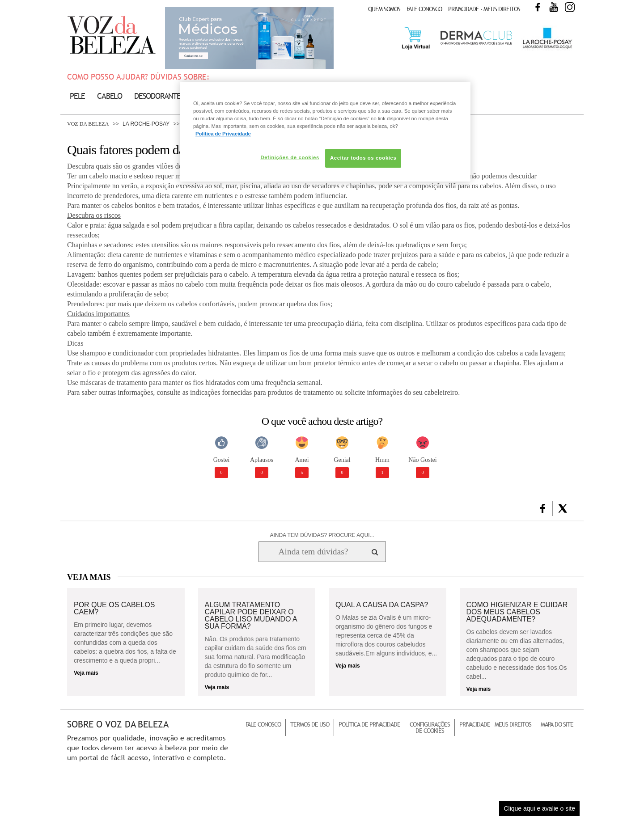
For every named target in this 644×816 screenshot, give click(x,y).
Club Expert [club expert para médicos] (249, 38)
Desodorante (157, 96)
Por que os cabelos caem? (114, 609)
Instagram (570, 7)
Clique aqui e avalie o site (539, 808)
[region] (325, 132)
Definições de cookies (290, 157)
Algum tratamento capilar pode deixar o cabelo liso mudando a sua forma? (251, 616)
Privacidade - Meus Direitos (484, 9)
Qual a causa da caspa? (382, 605)
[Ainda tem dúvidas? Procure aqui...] (313, 552)
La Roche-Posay (146, 124)
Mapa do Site (557, 724)
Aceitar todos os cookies (363, 158)
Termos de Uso (310, 724)
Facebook (538, 7)
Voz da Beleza (88, 124)
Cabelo (110, 96)
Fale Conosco (424, 9)
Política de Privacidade (369, 724)
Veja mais (86, 673)
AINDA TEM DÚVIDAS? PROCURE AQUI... (322, 535)
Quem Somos (384, 9)
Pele (77, 96)
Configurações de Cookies (430, 727)
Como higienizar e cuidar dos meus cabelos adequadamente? (517, 612)
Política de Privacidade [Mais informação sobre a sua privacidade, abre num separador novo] (223, 134)
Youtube (554, 7)
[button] (543, 508)
